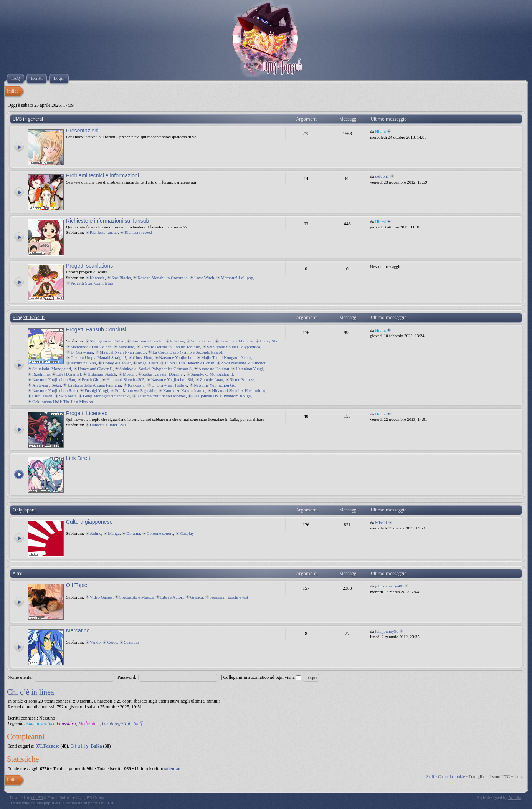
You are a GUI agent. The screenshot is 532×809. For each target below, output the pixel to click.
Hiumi (380, 131)
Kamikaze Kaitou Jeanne (184, 390)
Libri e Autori (172, 597)
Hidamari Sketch (102, 374)
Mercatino (78, 630)
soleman (172, 769)
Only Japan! (24, 510)
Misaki (381, 523)
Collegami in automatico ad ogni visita (262, 677)
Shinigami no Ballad (107, 341)
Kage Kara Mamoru (236, 341)
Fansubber (66, 723)
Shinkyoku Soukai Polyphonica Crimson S (155, 369)
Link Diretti (79, 458)
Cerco (112, 642)
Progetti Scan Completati (92, 283)
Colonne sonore (160, 533)
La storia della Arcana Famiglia (94, 385)
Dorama (133, 533)
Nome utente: (20, 677)
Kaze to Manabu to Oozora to (162, 278)
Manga (114, 533)
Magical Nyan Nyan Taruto (123, 352)
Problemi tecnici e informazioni (102, 175)
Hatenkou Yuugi (249, 369)
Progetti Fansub (29, 318)
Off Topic (77, 585)
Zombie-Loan (211, 379)
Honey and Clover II (95, 369)
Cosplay (187, 533)
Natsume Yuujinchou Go (215, 385)
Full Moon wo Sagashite (135, 390)
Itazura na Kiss (83, 363)
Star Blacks (121, 278)
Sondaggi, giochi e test (229, 597)
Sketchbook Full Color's (91, 347)
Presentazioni (82, 131)
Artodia (515, 797)
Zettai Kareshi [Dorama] (163, 374)
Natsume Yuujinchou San (54, 379)
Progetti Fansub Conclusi (96, 329)
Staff (138, 723)
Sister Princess (242, 379)
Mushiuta (126, 347)
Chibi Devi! (42, 396)
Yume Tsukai (202, 341)
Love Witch (204, 278)
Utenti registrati (116, 723)
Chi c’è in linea (31, 692)
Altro (18, 574)
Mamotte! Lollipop (237, 278)
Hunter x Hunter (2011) (110, 425)
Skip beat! (68, 396)
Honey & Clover (116, 363)
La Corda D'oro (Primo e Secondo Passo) (187, 352)
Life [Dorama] (69, 374)
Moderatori (89, 723)
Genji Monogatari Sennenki (106, 396)
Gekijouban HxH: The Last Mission (63, 402)
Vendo (95, 642)
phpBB (37, 797)
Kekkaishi (136, 385)
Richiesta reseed (138, 232)
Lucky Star (269, 341)
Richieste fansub (104, 232)
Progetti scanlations (89, 266)
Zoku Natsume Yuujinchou (244, 363)
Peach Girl (91, 379)
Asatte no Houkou (214, 369)
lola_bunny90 (387, 631)
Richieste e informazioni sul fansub (107, 221)
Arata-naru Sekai (47, 385)
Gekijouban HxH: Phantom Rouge (221, 396)
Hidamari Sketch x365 (125, 379)
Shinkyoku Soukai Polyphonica (234, 347)
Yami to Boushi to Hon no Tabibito (170, 347)
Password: (127, 677)
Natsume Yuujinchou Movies (161, 396)
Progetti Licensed (87, 413)
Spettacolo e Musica (136, 597)
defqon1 (382, 176)
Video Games (101, 597)
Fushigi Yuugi (96, 390)
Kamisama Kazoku (147, 341)
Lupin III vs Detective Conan (189, 363)
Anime (96, 533)
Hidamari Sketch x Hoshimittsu (239, 390)
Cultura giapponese (89, 522)
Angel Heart (148, 363)
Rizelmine (41, 374)
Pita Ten (177, 341)
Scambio (131, 642)
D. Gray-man (82, 352)
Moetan (129, 374)
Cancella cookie (452, 776)
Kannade (97, 278)
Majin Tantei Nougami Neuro (226, 357)
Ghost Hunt (143, 357)
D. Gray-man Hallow (169, 385)
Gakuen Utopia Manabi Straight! (98, 357)
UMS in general (28, 119)
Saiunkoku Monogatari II (212, 374)
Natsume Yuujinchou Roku (55, 390)
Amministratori (40, 723)
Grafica (197, 597)
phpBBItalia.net (57, 803)
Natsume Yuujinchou (177, 357)
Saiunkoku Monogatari (52, 369)
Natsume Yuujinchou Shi (172, 379)
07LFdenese (47, 746)
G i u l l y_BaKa (86, 746)
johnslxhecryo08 (389, 586)
